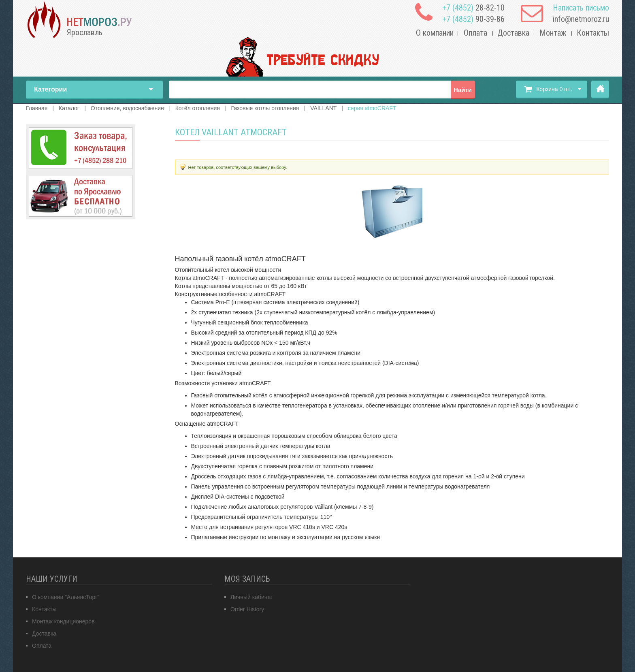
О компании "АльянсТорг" (66, 597)
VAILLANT (323, 108)
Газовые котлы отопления (265, 108)
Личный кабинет (252, 597)
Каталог (69, 108)
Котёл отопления (198, 108)
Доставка (513, 33)
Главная (600, 90)
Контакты (593, 33)
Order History (247, 609)
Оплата (475, 33)
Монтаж (553, 33)
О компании (435, 33)
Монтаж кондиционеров (63, 621)
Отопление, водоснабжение (127, 108)
